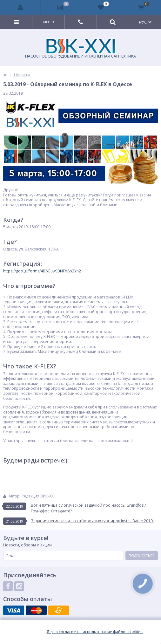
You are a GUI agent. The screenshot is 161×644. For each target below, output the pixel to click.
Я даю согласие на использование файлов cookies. (95, 632)
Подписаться (142, 555)
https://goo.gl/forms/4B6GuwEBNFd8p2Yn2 (42, 271)
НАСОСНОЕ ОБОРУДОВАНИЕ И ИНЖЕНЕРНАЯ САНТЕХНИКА (80, 49)
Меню (49, 22)
